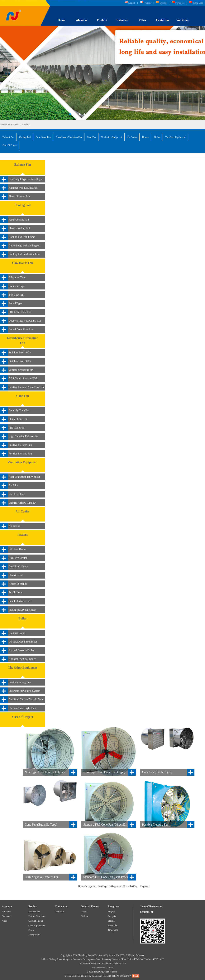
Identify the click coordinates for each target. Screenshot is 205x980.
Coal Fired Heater (18, 567)
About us (82, 20)
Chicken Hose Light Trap (22, 708)
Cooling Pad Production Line (24, 254)
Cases (31, 930)
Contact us (162, 20)
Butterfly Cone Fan (19, 410)
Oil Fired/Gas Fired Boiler (23, 642)
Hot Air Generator (37, 916)
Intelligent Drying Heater (22, 610)
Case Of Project (10, 145)
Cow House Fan (43, 137)
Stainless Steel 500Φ (20, 361)
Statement (122, 20)
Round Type (15, 303)
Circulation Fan (36, 921)
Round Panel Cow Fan (21, 329)
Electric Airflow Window (22, 503)
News (84, 912)
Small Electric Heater (20, 601)
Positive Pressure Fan (20, 445)
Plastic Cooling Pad (19, 228)
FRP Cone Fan (17, 428)
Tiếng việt (198, 3)
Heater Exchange (18, 584)
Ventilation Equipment (111, 137)
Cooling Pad (25, 137)
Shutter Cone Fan (18, 419)
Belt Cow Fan (16, 295)
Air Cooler (132, 137)
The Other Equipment (175, 137)
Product (102, 20)
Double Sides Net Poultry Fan (25, 321)
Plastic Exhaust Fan (19, 196)
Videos (85, 916)
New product (34, 935)
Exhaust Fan (8, 137)
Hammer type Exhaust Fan (23, 188)
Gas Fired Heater (18, 558)
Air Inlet (13, 485)
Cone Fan (91, 137)
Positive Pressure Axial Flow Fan (27, 387)
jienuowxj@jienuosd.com (105, 972)
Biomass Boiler (17, 633)
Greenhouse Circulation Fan (69, 137)
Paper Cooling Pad (19, 220)
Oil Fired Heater (17, 549)
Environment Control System (24, 691)
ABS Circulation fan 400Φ (23, 378)
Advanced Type (17, 277)
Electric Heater (17, 575)
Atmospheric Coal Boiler (22, 659)
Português (180, 3)
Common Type (17, 286)
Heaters (146, 137)
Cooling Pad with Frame (22, 237)
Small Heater (16, 592)
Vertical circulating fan (21, 370)
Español (163, 3)
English (132, 3)
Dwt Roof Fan (16, 494)
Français (148, 3)
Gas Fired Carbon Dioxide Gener (26, 699)
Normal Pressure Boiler (21, 650)
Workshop (183, 20)
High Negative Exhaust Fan (24, 436)
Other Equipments (37, 925)
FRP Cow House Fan (20, 312)
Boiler (157, 137)
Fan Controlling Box (20, 682)
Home (61, 20)
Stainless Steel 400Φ (20, 353)
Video (142, 20)
